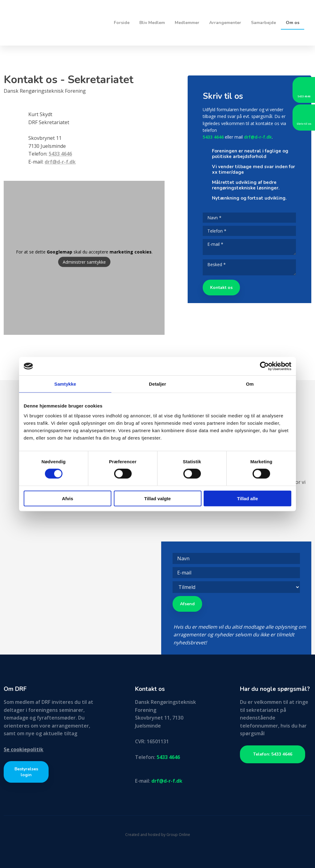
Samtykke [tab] (65, 384)
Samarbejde (263, 23)
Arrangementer (225, 23)
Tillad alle (247, 498)
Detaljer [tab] (157, 384)
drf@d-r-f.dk (258, 137)
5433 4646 (60, 154)
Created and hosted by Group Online (158, 835)
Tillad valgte (157, 498)
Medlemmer (187, 23)
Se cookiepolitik (24, 749)
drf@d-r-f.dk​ (60, 162)
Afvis (68, 498)
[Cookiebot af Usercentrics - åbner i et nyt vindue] (264, 366)
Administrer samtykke (84, 262)
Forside (122, 23)
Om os (293, 23)
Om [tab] (250, 384)
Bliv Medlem (152, 23)
